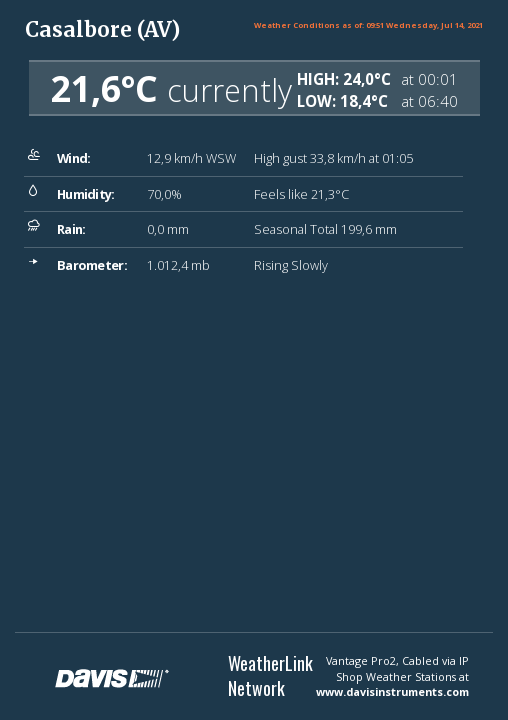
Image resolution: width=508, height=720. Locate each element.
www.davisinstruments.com (392, 691)
